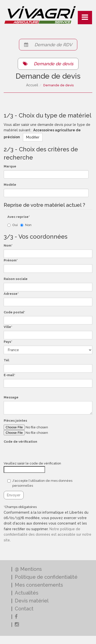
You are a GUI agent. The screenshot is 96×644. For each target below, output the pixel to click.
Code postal (14, 312)
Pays (7, 342)
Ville (7, 327)
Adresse (11, 294)
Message (11, 397)
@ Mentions (28, 569)
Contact (24, 609)
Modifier (33, 137)
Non (26, 225)
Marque (10, 166)
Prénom (10, 260)
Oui (13, 225)
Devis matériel (32, 601)
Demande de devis (48, 64)
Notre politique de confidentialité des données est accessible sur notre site (48, 535)
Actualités (27, 593)
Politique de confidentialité (46, 577)
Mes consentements (39, 585)
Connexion (9, 3)
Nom (8, 245)
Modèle (10, 185)
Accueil (32, 85)
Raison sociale (16, 279)
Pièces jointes (15, 421)
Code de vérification (20, 442)
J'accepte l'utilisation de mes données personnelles (40, 483)
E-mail (9, 375)
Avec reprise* (19, 217)
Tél (6, 360)
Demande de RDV (48, 45)
